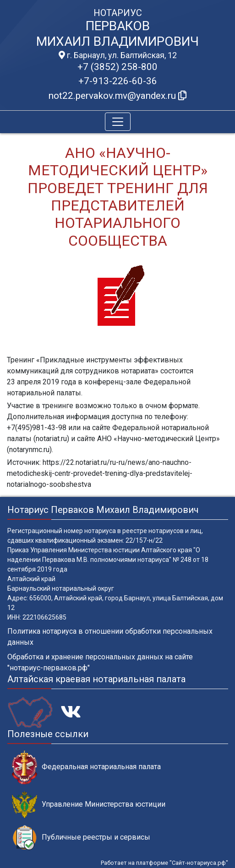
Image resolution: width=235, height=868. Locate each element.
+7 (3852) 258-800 (117, 67)
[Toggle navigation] (118, 122)
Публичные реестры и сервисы (81, 838)
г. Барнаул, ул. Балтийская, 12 (118, 55)
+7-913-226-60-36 (118, 81)
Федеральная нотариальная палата (86, 767)
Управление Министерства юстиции (89, 805)
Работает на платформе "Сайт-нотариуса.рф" (164, 863)
